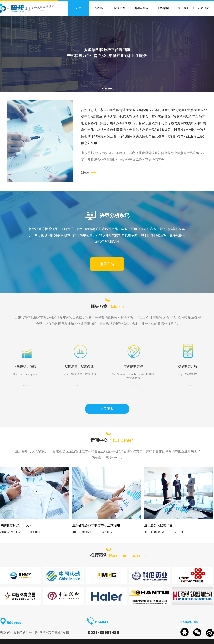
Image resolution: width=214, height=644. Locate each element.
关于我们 (184, 8)
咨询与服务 (141, 8)
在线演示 (204, 8)
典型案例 (163, 8)
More (85, 172)
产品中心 (99, 8)
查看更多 (107, 409)
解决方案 (120, 8)
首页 (79, 8)
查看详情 (107, 264)
